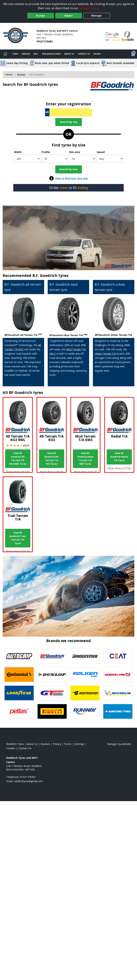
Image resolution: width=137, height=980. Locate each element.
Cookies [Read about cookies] (11, 748)
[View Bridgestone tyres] (85, 656)
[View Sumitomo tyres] (118, 711)
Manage (97, 16)
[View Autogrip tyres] (19, 656)
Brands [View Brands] (21, 75)
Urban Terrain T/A (105, 354)
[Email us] (28, 781)
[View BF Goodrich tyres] (52, 656)
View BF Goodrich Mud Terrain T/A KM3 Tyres (85, 459)
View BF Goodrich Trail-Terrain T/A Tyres (18, 538)
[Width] (27, 159)
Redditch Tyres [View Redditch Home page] (15, 744)
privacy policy (89, 8)
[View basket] (133, 54)
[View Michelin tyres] (118, 693)
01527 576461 (45, 41)
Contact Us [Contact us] (84, 54)
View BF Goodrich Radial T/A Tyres (119, 457)
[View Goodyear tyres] (19, 693)
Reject (69, 16)
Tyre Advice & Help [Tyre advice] (51, 54)
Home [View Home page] (9, 75)
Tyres (15, 54)
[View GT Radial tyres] (52, 693)
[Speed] (110, 159)
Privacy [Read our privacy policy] (57, 744)
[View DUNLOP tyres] (52, 675)
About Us (69, 54)
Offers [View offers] (97, 54)
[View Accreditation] (128, 36)
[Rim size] (82, 159)
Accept (40, 16)
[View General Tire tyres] (118, 675)
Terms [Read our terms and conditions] (68, 744)
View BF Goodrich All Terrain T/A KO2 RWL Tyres (18, 459)
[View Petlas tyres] (19, 711)
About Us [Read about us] (32, 744)
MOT (36, 54)
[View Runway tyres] (85, 711)
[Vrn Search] (68, 112)
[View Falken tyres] (85, 675)
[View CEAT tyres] (118, 656)
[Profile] (55, 159)
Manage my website (119, 744)
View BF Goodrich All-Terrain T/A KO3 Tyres (52, 459)
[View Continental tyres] (19, 675)
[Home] (5, 54)
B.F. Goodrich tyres (50, 275)
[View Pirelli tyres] (52, 711)
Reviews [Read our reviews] (45, 744)
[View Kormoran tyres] (85, 693)
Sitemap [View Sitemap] (79, 744)
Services (26, 54)
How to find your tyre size (72, 178)
